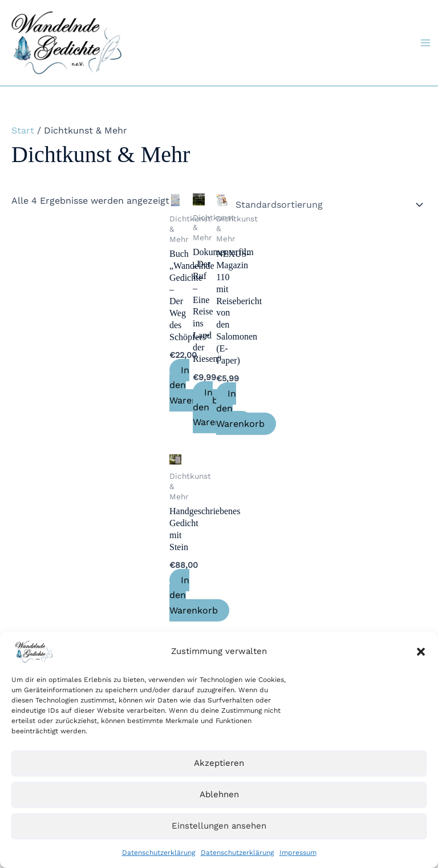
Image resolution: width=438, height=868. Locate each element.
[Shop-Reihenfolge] (327, 204)
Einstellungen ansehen (219, 826)
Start (23, 130)
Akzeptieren (219, 763)
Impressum (298, 853)
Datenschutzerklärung (159, 853)
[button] (421, 652)
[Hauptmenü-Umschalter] (425, 43)
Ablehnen (219, 794)
